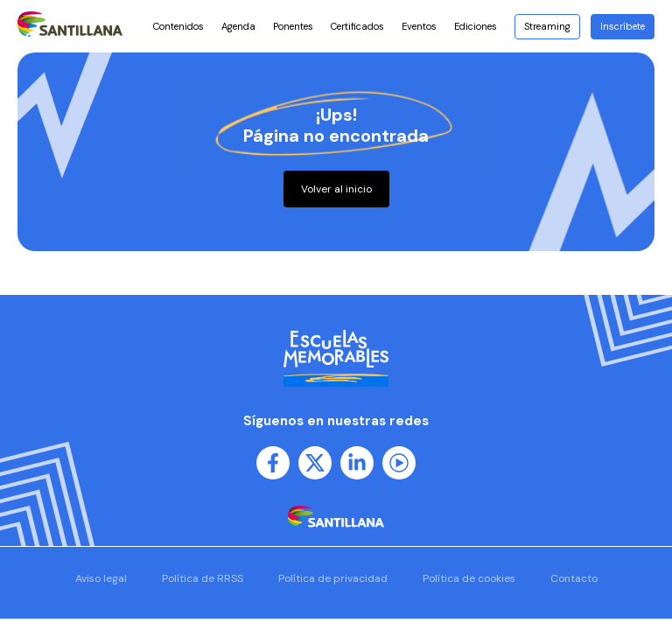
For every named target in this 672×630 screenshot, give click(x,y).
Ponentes (293, 26)
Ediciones (480, 26)
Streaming (547, 26)
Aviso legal (101, 578)
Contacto (574, 578)
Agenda (238, 26)
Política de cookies (469, 578)
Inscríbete (623, 26)
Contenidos (178, 26)
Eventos (419, 26)
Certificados (357, 26)
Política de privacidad (333, 578)
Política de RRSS (203, 578)
